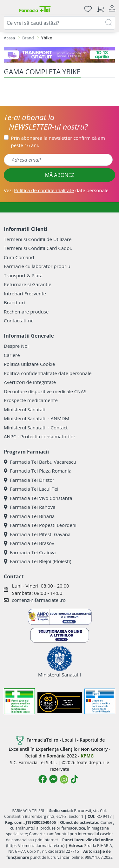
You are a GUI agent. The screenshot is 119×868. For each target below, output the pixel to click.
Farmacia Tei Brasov (29, 543)
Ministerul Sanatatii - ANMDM (36, 418)
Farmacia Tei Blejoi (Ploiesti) (38, 561)
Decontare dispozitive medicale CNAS (45, 391)
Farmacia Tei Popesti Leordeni (40, 525)
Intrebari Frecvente (25, 293)
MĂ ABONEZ (60, 175)
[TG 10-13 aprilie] (60, 55)
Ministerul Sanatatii (25, 409)
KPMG (87, 756)
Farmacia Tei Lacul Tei (31, 489)
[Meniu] (9, 9)
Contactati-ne (19, 320)
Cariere (12, 355)
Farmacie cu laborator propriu (37, 266)
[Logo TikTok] (74, 779)
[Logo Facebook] (43, 779)
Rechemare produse (26, 312)
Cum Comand (19, 257)
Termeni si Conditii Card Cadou (38, 248)
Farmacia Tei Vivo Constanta (38, 498)
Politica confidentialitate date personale (48, 373)
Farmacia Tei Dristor (29, 480)
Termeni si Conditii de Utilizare (38, 239)
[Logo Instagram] (64, 779)
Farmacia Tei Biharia (29, 516)
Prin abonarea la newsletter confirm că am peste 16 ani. (58, 141)
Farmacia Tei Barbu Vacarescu (40, 462)
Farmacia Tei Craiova (30, 552)
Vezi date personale (56, 190)
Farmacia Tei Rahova (30, 507)
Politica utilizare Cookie (29, 364)
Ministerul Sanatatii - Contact (36, 427)
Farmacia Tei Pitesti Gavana (37, 534)
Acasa (9, 38)
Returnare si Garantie (28, 284)
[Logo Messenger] (53, 779)
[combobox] (60, 23)
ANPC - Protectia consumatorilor (40, 436)
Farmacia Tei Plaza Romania (38, 471)
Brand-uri (14, 302)
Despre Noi (16, 346)
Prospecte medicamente (31, 400)
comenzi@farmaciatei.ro (39, 600)
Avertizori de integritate (30, 382)
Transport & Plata (23, 275)
